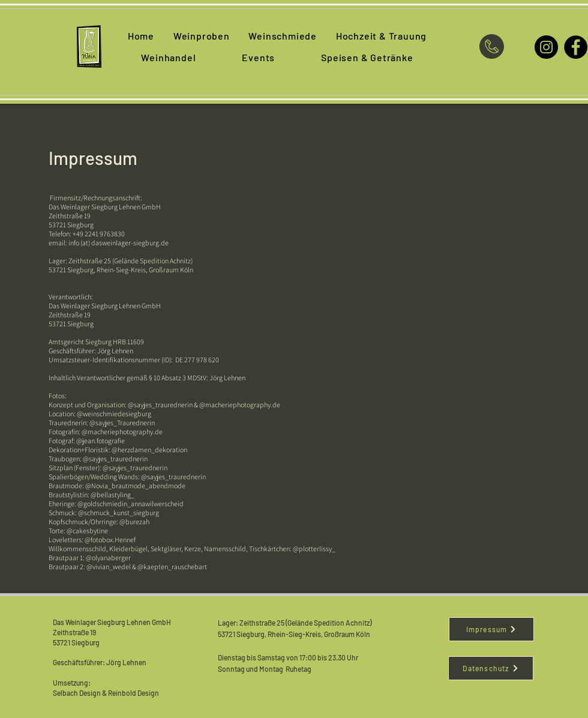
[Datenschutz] (491, 668)
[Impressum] (491, 629)
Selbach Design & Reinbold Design (106, 693)
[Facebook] (576, 47)
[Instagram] (546, 47)
